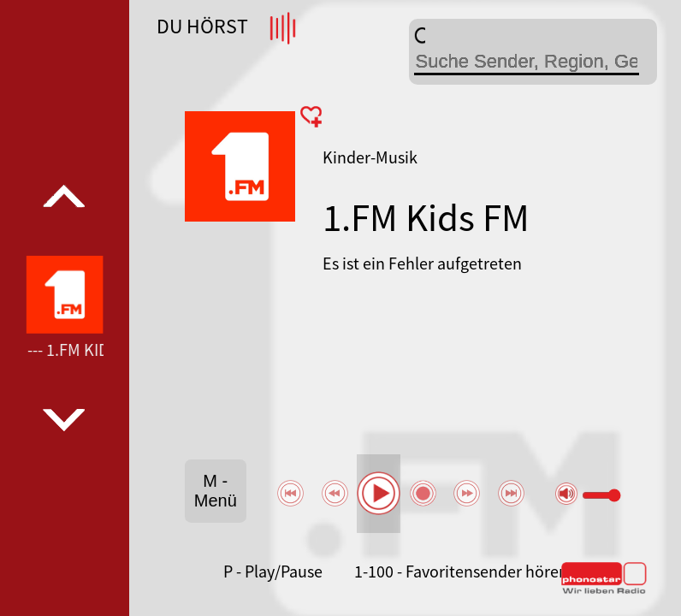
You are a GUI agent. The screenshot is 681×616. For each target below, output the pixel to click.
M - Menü (216, 491)
